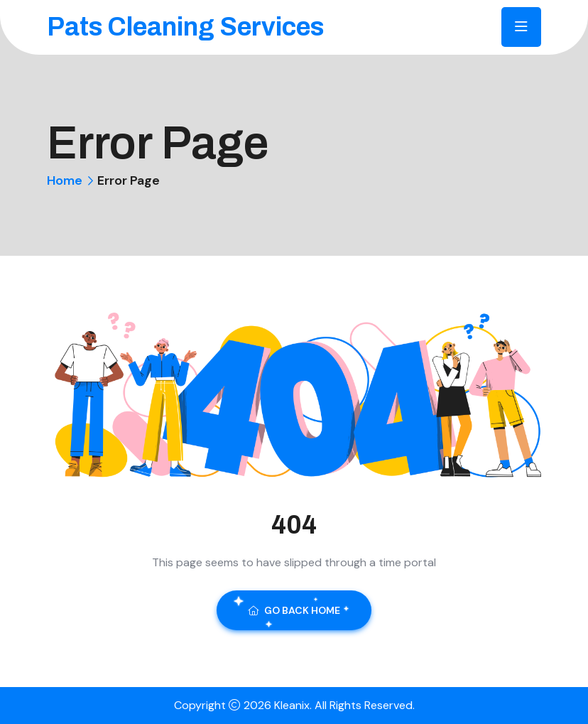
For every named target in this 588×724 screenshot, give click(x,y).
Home (65, 180)
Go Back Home (294, 610)
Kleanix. (294, 705)
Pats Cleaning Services (185, 27)
